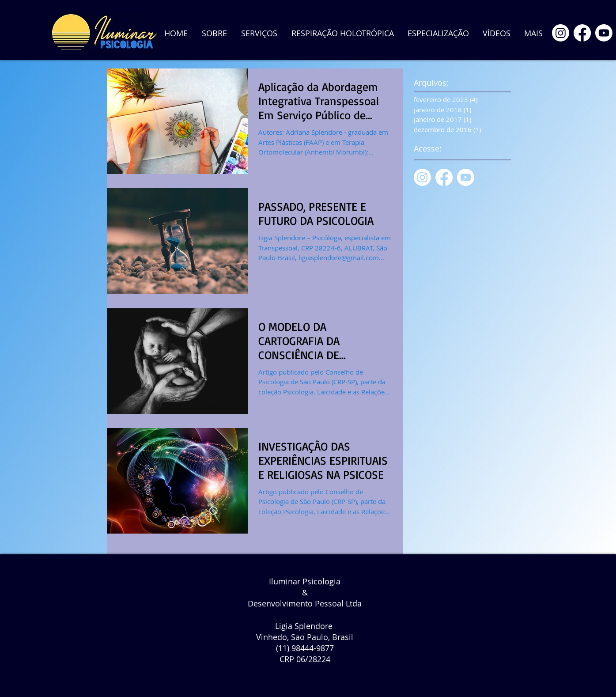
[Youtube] (604, 33)
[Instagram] (561, 33)
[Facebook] (582, 33)
